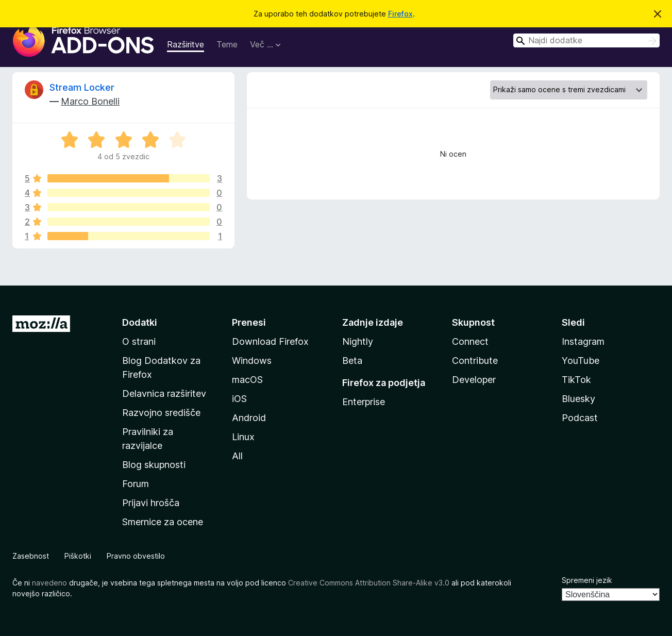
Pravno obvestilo (136, 556)
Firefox (400, 14)
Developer (474, 380)
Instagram (583, 341)
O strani (139, 341)
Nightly (358, 341)
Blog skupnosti (154, 465)
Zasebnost (31, 556)
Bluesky (578, 399)
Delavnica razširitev (164, 394)
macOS (247, 380)
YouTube (581, 361)
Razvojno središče (161, 413)
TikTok (576, 380)
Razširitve (186, 44)
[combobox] (586, 40)
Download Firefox (270, 341)
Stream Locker (82, 87)
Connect (470, 341)
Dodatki (140, 322)
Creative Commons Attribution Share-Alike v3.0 (369, 583)
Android (249, 418)
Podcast (580, 418)
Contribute (475, 361)
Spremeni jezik (587, 580)
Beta (352, 361)
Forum (136, 484)
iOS (239, 399)
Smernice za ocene (163, 522)
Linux (243, 437)
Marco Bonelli (90, 101)
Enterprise (364, 402)
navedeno (49, 583)
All (237, 456)
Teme (227, 44)
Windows (252, 361)
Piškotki (78, 556)
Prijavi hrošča (151, 503)
